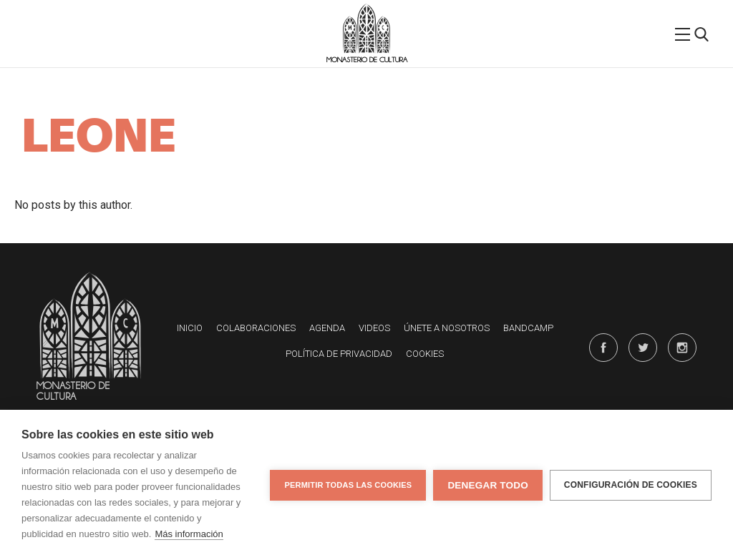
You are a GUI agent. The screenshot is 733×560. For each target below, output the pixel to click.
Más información (189, 534)
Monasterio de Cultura (367, 60)
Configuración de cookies (631, 485)
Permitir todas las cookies (348, 485)
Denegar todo (487, 485)
